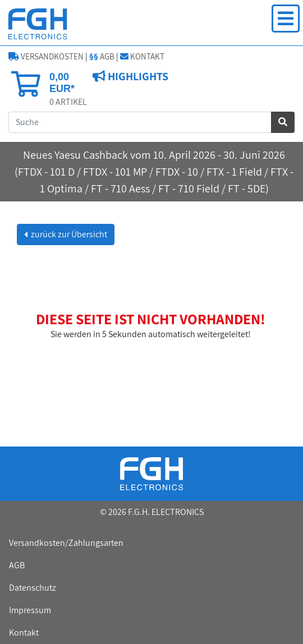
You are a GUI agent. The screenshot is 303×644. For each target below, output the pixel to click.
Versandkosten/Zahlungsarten (66, 543)
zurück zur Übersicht (68, 234)
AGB (102, 56)
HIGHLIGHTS (137, 76)
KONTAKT (142, 56)
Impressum (30, 610)
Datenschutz (33, 588)
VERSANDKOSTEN (46, 56)
